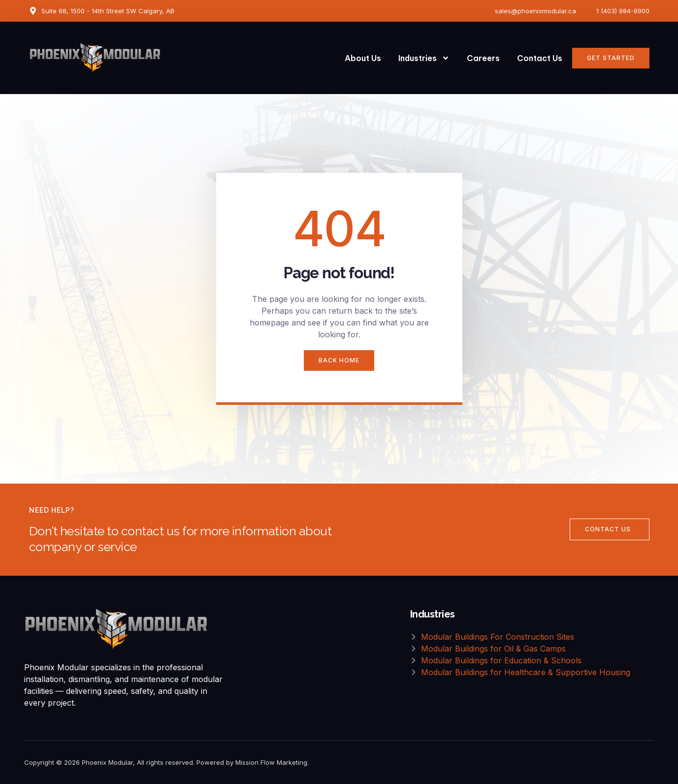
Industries (424, 58)
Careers (483, 58)
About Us (363, 58)
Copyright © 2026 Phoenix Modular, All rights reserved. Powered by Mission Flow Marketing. (166, 762)
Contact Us (540, 58)
